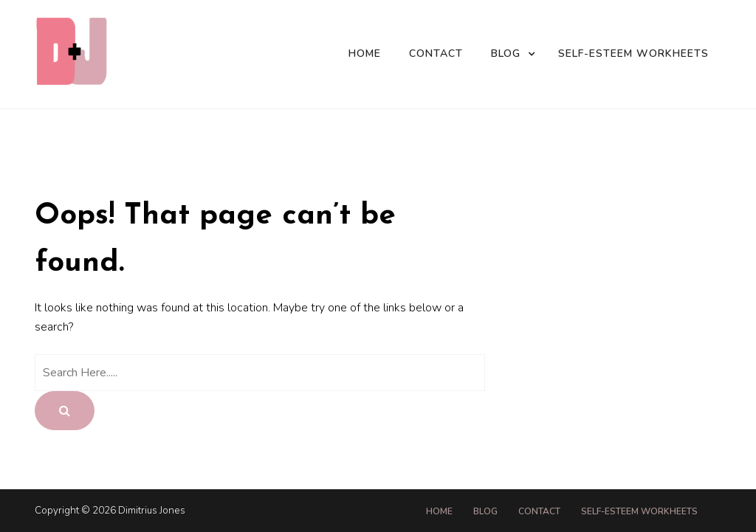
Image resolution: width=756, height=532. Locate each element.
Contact (436, 53)
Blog (506, 53)
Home (365, 53)
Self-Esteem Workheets (633, 53)
